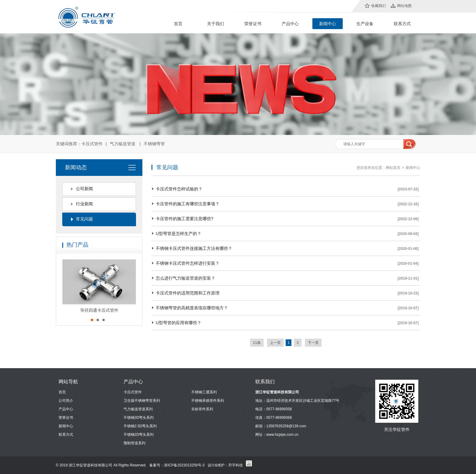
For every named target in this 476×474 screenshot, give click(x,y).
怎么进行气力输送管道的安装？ (185, 278)
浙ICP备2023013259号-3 (184, 465)
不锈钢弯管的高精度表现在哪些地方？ (192, 308)
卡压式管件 (92, 144)
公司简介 (66, 401)
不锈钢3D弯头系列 (139, 418)
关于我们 (216, 24)
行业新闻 (84, 204)
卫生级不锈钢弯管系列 (142, 401)
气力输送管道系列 (138, 409)
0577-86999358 (279, 409)
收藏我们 (379, 6)
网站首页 (393, 168)
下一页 (313, 343)
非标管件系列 (202, 409)
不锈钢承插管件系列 (208, 401)
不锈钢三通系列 (204, 392)
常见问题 (84, 219)
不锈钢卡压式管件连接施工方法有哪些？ (194, 248)
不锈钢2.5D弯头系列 (140, 426)
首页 (178, 24)
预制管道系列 (134, 443)
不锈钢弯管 (154, 144)
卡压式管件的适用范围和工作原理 (188, 293)
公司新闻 (84, 189)
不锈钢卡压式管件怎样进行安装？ (188, 263)
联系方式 (402, 24)
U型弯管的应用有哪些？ (178, 323)
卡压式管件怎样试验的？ (179, 189)
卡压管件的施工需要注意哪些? (185, 219)
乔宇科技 (236, 465)
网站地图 (404, 6)
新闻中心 (328, 24)
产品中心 (290, 24)
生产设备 (365, 24)
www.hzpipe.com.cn (282, 435)
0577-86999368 (279, 418)
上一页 (275, 343)
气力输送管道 (123, 144)
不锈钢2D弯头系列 (139, 435)
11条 (257, 343)
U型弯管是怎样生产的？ (178, 234)
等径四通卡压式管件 (99, 310)
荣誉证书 (253, 24)
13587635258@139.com (286, 426)
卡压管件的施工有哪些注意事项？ (188, 204)
